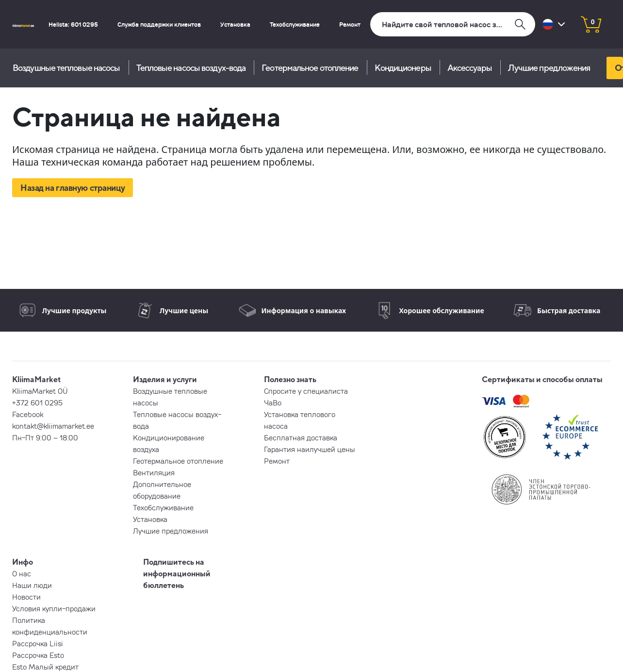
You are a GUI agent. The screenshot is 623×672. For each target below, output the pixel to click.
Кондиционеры (403, 68)
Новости (26, 597)
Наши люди (32, 585)
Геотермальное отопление (310, 68)
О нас (22, 573)
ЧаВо (273, 403)
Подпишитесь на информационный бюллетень (177, 573)
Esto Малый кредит (45, 667)
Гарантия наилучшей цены (310, 449)
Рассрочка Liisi (38, 643)
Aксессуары (470, 68)
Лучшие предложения (549, 68)
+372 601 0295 (37, 403)
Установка (235, 24)
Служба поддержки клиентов (159, 24)
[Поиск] (453, 24)
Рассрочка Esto (38, 655)
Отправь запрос (619, 68)
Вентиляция (154, 472)
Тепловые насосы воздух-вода (191, 68)
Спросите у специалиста (306, 391)
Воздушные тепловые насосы (66, 68)
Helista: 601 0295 (73, 24)
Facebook (28, 414)
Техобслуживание (295, 24)
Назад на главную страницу (73, 188)
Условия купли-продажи (54, 608)
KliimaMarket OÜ (40, 391)
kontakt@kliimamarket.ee (53, 426)
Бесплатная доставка (301, 437)
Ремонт (350, 24)
